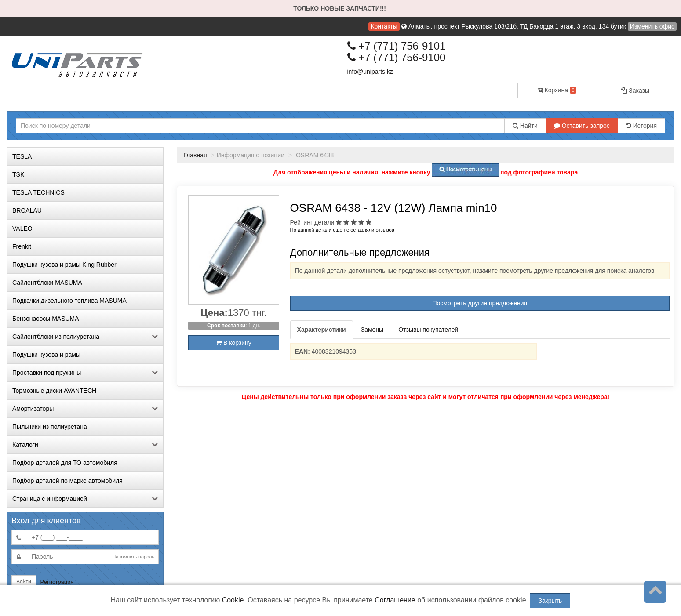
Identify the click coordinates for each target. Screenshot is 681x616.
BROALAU (27, 210)
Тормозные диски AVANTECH (54, 391)
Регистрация (57, 582)
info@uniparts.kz (370, 72)
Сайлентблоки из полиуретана (85, 337)
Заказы (635, 91)
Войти (24, 582)
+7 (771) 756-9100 (397, 57)
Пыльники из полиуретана (50, 427)
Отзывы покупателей (428, 330)
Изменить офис (652, 26)
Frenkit (22, 246)
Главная (195, 155)
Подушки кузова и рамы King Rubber (64, 265)
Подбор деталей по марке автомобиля (67, 481)
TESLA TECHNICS (38, 192)
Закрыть (550, 601)
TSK (18, 174)
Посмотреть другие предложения (480, 303)
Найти (525, 126)
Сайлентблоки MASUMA (47, 283)
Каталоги (85, 445)
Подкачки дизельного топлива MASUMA (69, 301)
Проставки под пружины (85, 373)
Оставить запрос (582, 126)
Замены (372, 330)
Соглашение (395, 600)
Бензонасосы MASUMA (46, 319)
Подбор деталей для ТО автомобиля (65, 463)
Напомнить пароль (133, 557)
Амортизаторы (85, 409)
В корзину (234, 343)
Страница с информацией (85, 499)
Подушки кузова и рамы (46, 355)
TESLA (22, 156)
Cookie (233, 600)
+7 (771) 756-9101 (397, 46)
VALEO (22, 228)
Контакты (384, 26)
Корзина (557, 90)
